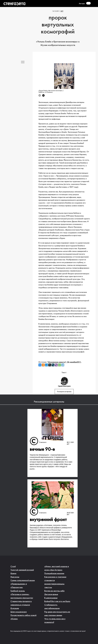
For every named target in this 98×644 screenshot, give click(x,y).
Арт (62, 11)
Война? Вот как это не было (57, 601)
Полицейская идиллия (54, 574)
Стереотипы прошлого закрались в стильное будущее (21, 605)
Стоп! (13, 567)
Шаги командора (19, 612)
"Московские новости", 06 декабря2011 (64, 362)
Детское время (51, 594)
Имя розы (15, 577)
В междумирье (51, 598)
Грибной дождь (18, 591)
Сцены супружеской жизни (23, 581)
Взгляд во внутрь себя (54, 591)
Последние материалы (64, 392)
